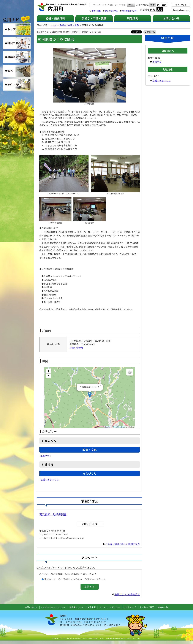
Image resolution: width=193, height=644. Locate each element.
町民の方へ (17, 43)
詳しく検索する (111, 11)
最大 (164, 5)
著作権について (77, 607)
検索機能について (129, 11)
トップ (53, 25)
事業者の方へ (17, 57)
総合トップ (17, 29)
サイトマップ (181, 5)
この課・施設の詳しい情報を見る (122, 544)
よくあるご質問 (147, 607)
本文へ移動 (96, 11)
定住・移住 (17, 85)
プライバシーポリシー (109, 607)
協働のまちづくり (50, 479)
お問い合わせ (171, 18)
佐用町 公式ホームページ (62, 7)
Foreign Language (181, 10)
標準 (152, 5)
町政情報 (133, 18)
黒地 (160, 9)
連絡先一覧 (163, 607)
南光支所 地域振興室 (53, 514)
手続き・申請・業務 (94, 18)
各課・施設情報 (55, 18)
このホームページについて (53, 607)
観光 (17, 71)
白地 (152, 9)
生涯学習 (45, 456)
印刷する (151, 32)
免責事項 (91, 607)
